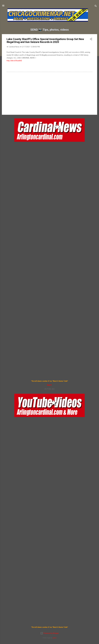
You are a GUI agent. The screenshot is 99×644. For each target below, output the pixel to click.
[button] (91, 39)
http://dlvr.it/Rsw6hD (14, 61)
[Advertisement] (49, 93)
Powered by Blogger (50, 633)
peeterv (55, 638)
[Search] (96, 6)
